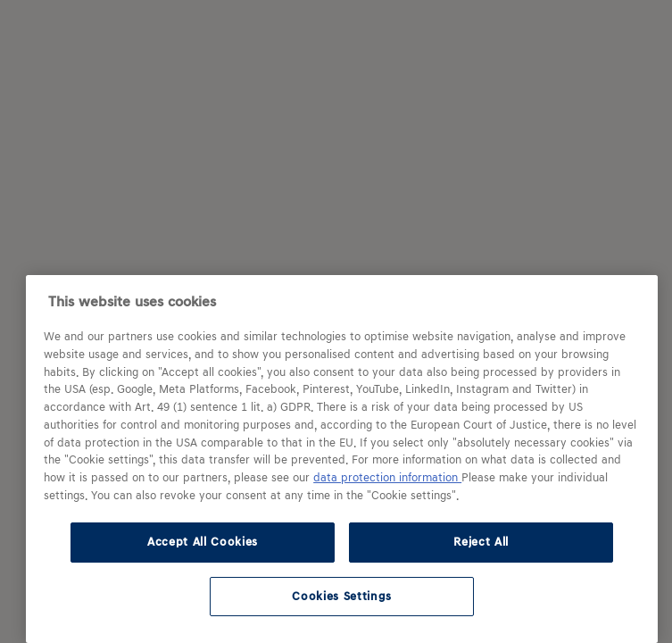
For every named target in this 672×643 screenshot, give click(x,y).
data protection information (387, 478)
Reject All (481, 542)
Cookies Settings (342, 596)
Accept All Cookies (203, 542)
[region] (342, 459)
